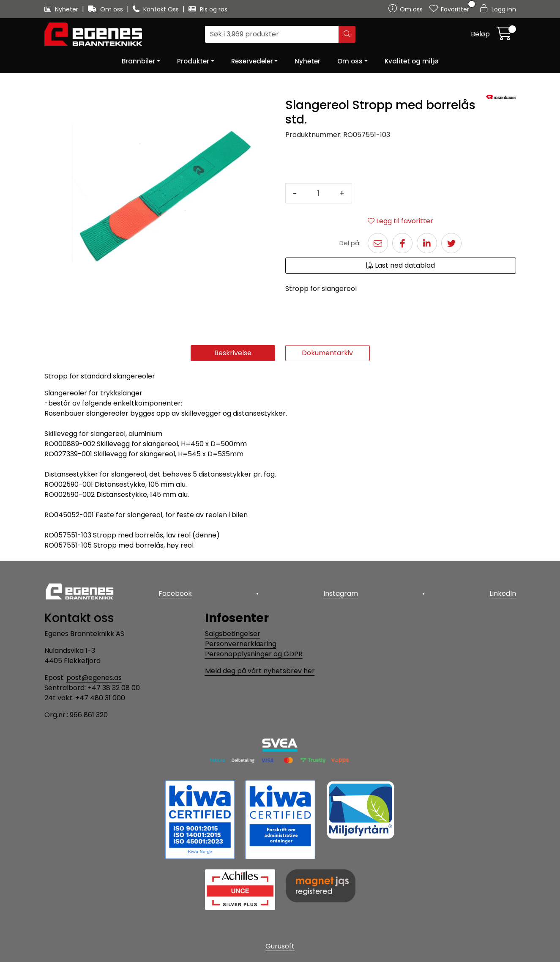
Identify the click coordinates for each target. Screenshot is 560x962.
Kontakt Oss (157, 9)
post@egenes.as (94, 678)
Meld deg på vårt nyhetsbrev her (260, 671)
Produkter (193, 61)
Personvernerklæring (241, 644)
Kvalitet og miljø (411, 61)
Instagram (341, 593)
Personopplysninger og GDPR (254, 654)
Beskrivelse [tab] (233, 353)
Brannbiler (138, 61)
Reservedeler (252, 61)
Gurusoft (280, 946)
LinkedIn (503, 593)
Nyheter (62, 9)
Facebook (175, 593)
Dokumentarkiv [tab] (327, 353)
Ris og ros (208, 9)
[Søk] (272, 34)
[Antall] (318, 193)
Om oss (106, 9)
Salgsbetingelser (233, 634)
